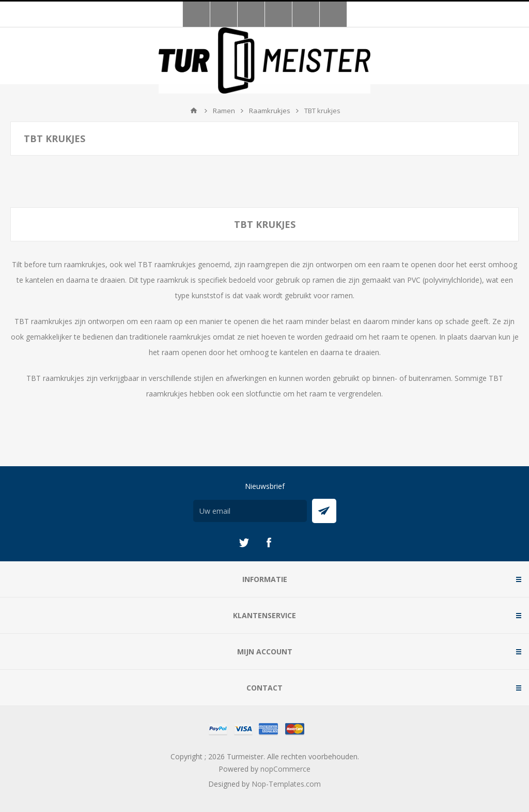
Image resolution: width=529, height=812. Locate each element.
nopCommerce (285, 769)
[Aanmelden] (250, 511)
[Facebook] (269, 543)
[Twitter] (244, 543)
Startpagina (194, 111)
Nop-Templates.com (286, 784)
